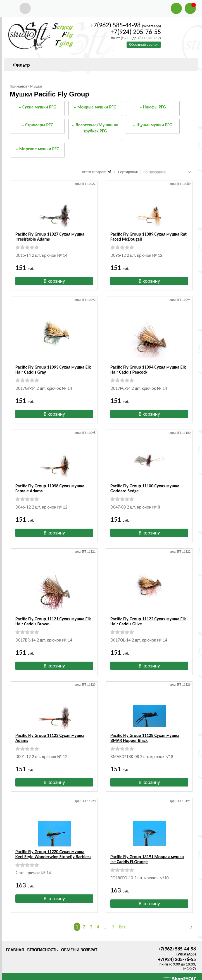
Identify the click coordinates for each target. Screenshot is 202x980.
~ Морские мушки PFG (38, 149)
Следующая (189, 922)
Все (123, 922)
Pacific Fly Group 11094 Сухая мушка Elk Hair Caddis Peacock (148, 370)
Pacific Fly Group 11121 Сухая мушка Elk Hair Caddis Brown (53, 621)
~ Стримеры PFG (38, 125)
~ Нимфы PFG (153, 107)
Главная (15, 945)
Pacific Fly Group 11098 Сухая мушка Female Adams (50, 488)
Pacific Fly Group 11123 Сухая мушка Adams (50, 738)
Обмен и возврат (79, 945)
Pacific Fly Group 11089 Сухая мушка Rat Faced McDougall (148, 237)
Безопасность (42, 945)
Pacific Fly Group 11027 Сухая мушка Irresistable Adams (50, 237)
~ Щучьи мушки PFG (153, 125)
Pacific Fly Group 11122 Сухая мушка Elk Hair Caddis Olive (148, 621)
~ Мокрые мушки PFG (95, 107)
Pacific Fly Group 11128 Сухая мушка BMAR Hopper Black (145, 738)
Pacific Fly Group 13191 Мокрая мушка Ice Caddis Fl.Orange (147, 854)
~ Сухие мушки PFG (38, 107)
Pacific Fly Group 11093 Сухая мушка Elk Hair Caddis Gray (53, 370)
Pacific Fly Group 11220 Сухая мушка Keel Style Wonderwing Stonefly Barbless (53, 854)
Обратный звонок (144, 44)
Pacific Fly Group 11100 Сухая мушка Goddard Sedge (145, 488)
